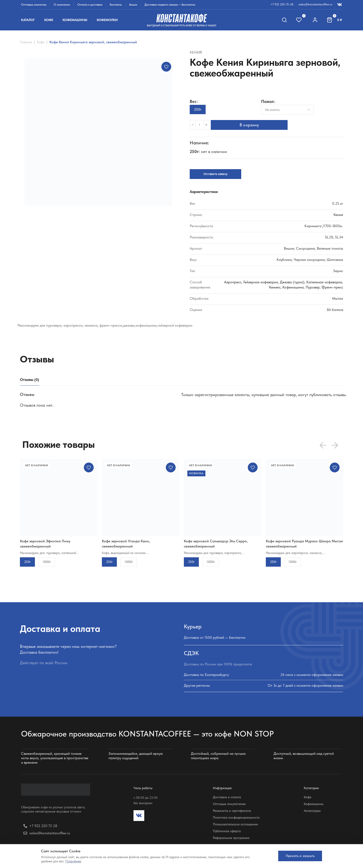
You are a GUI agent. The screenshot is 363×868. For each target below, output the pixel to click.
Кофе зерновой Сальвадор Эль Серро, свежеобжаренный (216, 544)
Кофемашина (293, 287)
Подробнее (73, 861)
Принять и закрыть (299, 856)
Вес (193, 102)
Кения (196, 52)
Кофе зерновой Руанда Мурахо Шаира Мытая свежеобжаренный (304, 544)
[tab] (30, 380)
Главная (26, 42)
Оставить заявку (216, 174)
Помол (267, 102)
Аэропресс (233, 282)
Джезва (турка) (292, 282)
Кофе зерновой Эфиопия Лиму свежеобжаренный (45, 544)
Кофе (41, 42)
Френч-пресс (332, 287)
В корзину (251, 125)
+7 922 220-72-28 (282, 4)
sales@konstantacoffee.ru (315, 4)
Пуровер (313, 287)
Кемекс (275, 287)
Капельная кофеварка (324, 282)
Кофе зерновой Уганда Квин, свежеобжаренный (126, 544)
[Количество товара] (199, 125)
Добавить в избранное (166, 67)
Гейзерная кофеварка (261, 282)
